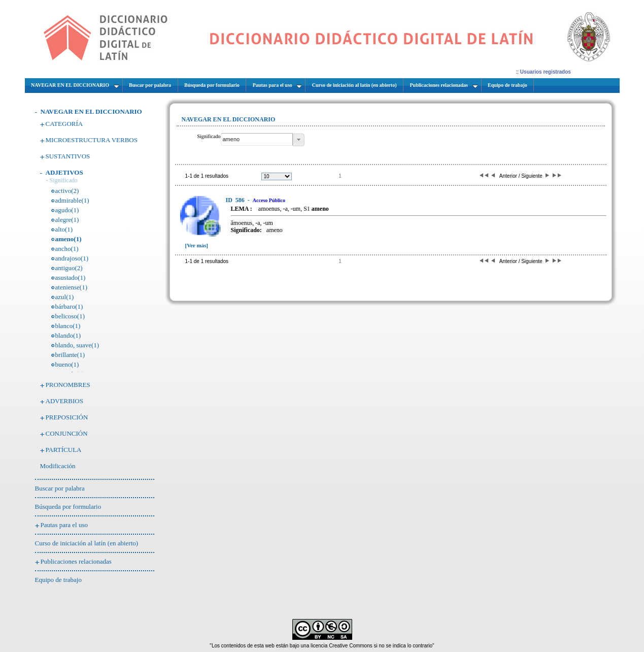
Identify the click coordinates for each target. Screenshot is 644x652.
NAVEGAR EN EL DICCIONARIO (91, 111)
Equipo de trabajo (58, 580)
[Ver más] (197, 245)
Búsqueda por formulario (68, 507)
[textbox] (257, 139)
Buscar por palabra (60, 488)
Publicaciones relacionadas (76, 561)
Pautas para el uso (64, 525)
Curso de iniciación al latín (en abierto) (87, 543)
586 (236, 200)
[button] (299, 140)
